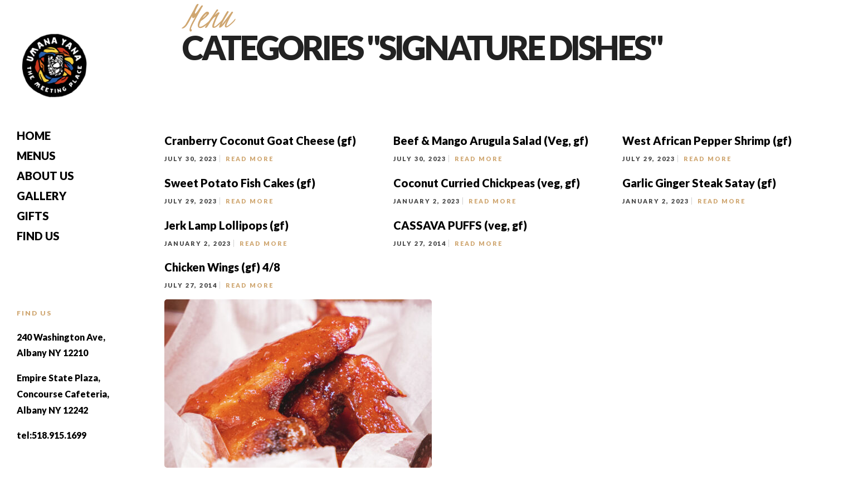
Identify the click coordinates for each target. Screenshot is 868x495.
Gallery (42, 196)
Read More (250, 159)
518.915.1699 (59, 435)
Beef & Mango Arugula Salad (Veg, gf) (491, 140)
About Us (45, 176)
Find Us (38, 236)
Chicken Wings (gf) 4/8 (222, 267)
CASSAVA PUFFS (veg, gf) (461, 225)
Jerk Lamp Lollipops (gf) (226, 225)
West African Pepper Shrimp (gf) (707, 140)
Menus (36, 156)
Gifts (33, 216)
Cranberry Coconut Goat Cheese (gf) (260, 140)
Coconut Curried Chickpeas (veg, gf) (487, 183)
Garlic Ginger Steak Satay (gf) (699, 183)
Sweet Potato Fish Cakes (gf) (240, 183)
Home (34, 135)
